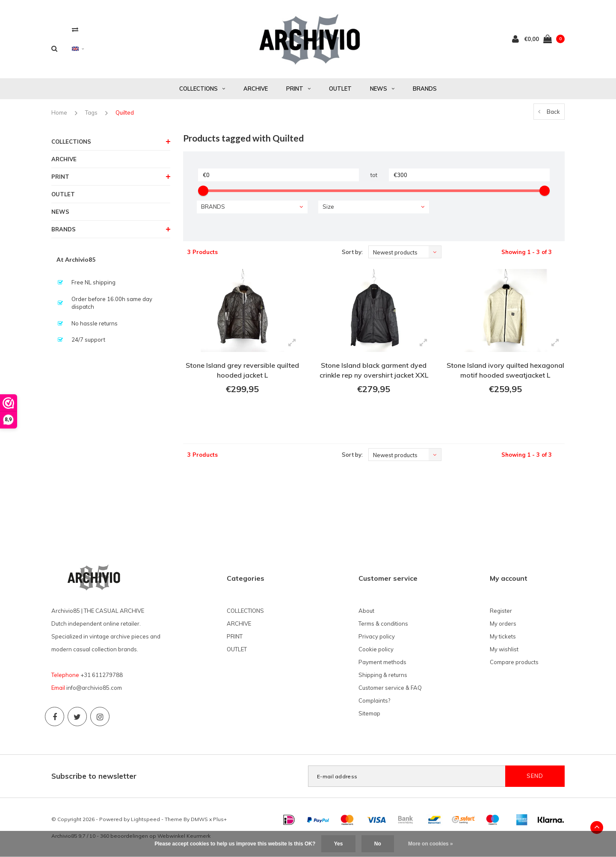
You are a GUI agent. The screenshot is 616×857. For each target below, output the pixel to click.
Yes (339, 844)
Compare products (514, 662)
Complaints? (374, 700)
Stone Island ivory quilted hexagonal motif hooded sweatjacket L (505, 370)
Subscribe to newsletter (94, 776)
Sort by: (352, 252)
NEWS (382, 89)
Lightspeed (145, 819)
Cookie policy (376, 649)
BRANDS (425, 89)
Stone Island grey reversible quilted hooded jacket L (242, 370)
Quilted (125, 112)
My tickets (503, 636)
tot (374, 175)
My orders (503, 624)
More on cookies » (431, 844)
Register (501, 611)
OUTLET (340, 89)
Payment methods (382, 662)
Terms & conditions (383, 624)
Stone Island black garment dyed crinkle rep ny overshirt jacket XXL (374, 370)
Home (59, 112)
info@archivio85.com (94, 688)
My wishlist (504, 649)
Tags (91, 112)
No (378, 844)
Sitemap (369, 713)
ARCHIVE (256, 89)
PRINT (298, 89)
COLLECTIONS (202, 89)
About (366, 611)
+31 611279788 (102, 675)
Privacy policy (377, 636)
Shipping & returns (383, 675)
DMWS (199, 819)
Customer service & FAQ (390, 688)
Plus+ (220, 819)
